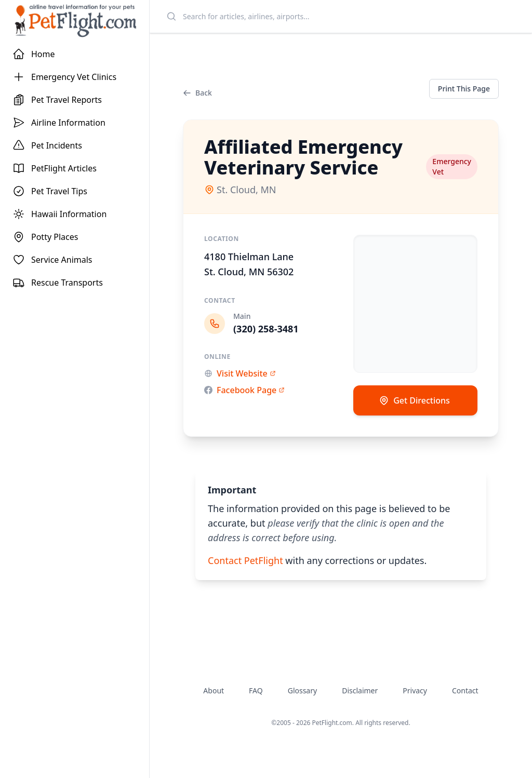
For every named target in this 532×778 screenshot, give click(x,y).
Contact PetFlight (245, 560)
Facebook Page (244, 390)
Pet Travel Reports (57, 100)
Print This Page (464, 89)
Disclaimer (360, 690)
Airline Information (59, 123)
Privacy (415, 690)
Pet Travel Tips (50, 191)
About (214, 690)
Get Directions (414, 400)
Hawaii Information (59, 214)
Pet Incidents (47, 145)
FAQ (256, 690)
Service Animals (52, 260)
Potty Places (45, 237)
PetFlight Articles (55, 168)
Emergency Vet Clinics (64, 77)
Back (197, 93)
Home (34, 54)
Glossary (302, 690)
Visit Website (240, 373)
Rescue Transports (58, 283)
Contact (465, 690)
